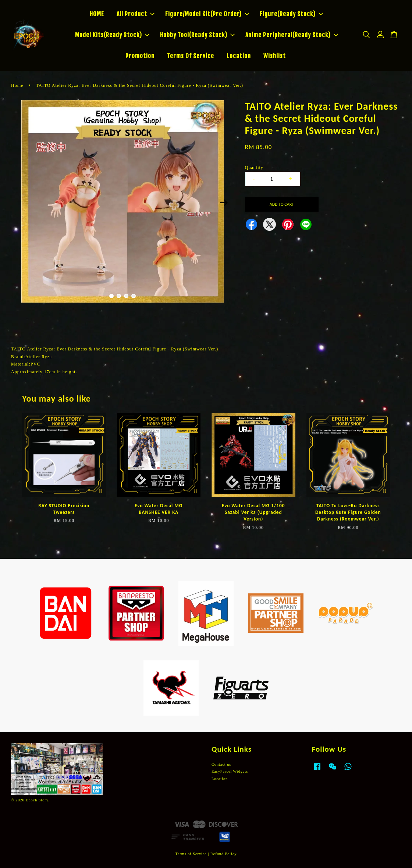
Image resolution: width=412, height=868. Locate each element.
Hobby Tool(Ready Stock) (197, 35)
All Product (136, 14)
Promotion (140, 56)
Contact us (221, 764)
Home (17, 85)
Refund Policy (224, 854)
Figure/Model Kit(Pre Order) (207, 14)
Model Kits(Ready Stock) (112, 35)
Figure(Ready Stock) (291, 14)
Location (239, 56)
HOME (97, 14)
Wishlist (275, 56)
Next (224, 202)
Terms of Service (191, 854)
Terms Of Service (191, 56)
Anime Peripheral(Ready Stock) (292, 35)
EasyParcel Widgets (230, 771)
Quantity (254, 167)
